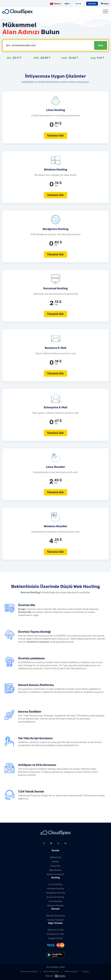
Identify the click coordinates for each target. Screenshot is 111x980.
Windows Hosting (56, 889)
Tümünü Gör (56, 136)
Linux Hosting (55, 884)
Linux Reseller (56, 901)
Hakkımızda (55, 857)
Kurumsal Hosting (56, 897)
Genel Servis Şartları (29, 971)
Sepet (105, 4)
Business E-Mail (56, 930)
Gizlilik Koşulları (71, 971)
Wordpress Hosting (55, 893)
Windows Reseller (56, 906)
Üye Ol (78, 4)
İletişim (56, 862)
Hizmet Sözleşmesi (51, 971)
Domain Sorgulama (56, 916)
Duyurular (55, 866)
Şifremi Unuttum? (56, 874)
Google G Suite (56, 938)
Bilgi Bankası (55, 870)
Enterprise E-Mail (56, 934)
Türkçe (56, 4)
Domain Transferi (55, 920)
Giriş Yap (92, 4)
